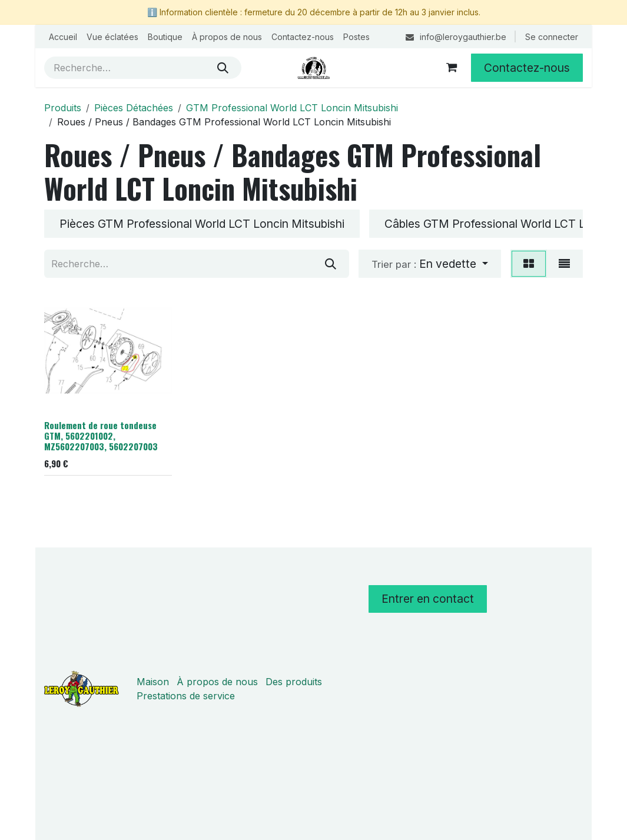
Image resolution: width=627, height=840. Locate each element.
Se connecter (552, 37)
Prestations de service (186, 696)
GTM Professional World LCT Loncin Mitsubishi (292, 108)
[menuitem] (63, 37)
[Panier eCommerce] (452, 68)
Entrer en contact (428, 599)
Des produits (294, 682)
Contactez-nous (527, 68)
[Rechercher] (223, 68)
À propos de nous (217, 682)
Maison (153, 682)
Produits (63, 108)
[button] (430, 264)
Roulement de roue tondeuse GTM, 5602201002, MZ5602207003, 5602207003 (101, 436)
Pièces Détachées (134, 108)
